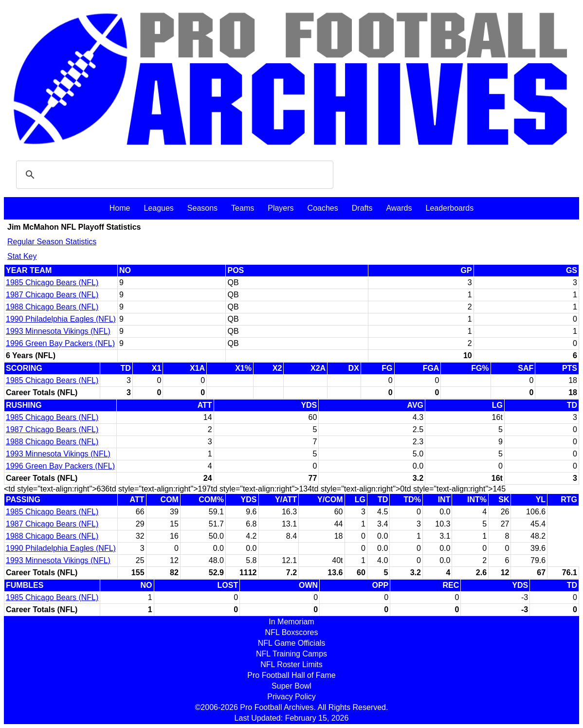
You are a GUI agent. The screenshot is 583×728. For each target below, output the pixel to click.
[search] (173, 175)
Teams (243, 208)
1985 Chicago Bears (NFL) (52, 282)
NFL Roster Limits (291, 664)
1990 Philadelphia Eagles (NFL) (61, 319)
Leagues (158, 208)
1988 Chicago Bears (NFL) (52, 307)
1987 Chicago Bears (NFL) (52, 295)
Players (281, 208)
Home (120, 208)
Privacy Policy (291, 697)
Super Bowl (291, 686)
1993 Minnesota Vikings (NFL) (58, 331)
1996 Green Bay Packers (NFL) (60, 343)
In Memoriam (291, 622)
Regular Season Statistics (52, 242)
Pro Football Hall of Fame (291, 675)
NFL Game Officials (292, 643)
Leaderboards (449, 208)
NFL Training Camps (291, 654)
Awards (399, 208)
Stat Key (22, 256)
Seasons (202, 208)
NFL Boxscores (292, 632)
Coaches (323, 208)
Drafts (362, 208)
